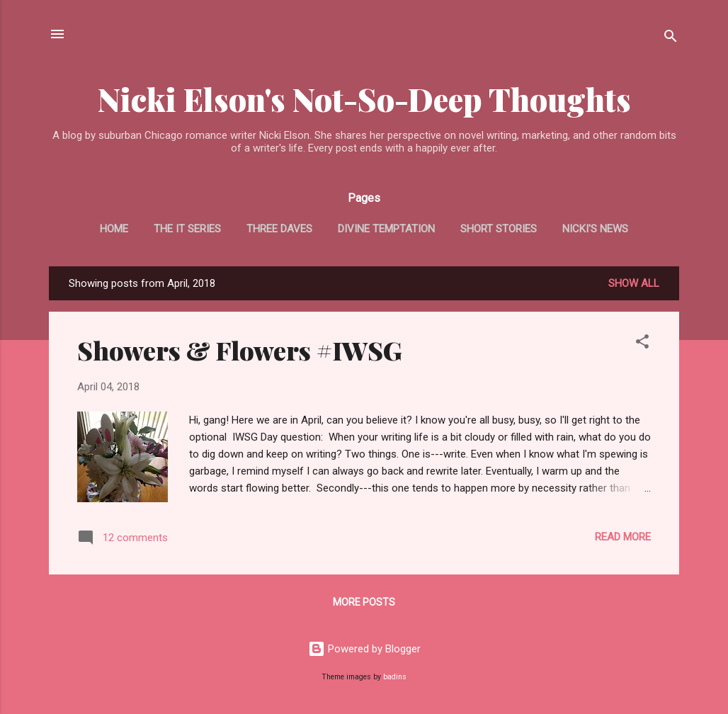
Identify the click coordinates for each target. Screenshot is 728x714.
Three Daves (279, 229)
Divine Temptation (386, 229)
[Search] (671, 39)
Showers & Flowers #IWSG (240, 350)
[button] (642, 344)
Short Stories (499, 229)
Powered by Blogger (364, 649)
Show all (634, 283)
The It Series (187, 229)
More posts (364, 602)
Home (114, 229)
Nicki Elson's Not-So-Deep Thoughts (364, 99)
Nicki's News (595, 229)
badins (395, 677)
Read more (623, 537)
